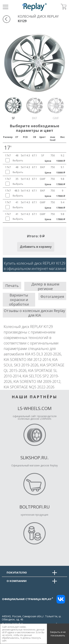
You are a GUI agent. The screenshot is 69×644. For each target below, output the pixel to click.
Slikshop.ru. (34, 458)
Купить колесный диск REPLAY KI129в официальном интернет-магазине (35, 266)
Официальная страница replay (28, 599)
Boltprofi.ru (35, 507)
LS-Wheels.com (35, 408)
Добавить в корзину (36, 247)
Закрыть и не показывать (58, 634)
